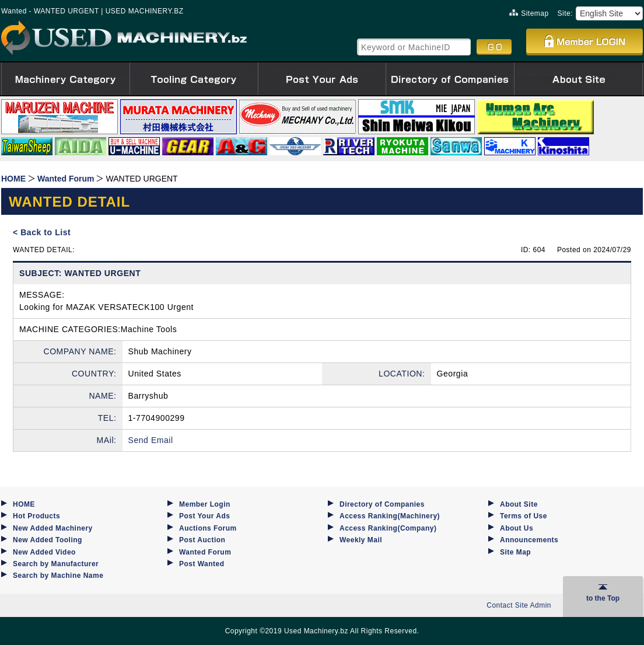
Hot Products (36, 516)
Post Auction (202, 540)
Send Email (151, 440)
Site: (565, 13)
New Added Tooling (48, 540)
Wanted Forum (205, 552)
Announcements (529, 540)
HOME (24, 504)
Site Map (515, 552)
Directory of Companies (382, 504)
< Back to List (42, 232)
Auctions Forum (208, 528)
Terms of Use (524, 516)
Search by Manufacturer (56, 564)
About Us (517, 528)
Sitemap (529, 13)
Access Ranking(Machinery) (390, 516)
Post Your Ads (204, 516)
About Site (519, 504)
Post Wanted (202, 564)
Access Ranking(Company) (388, 528)
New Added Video (44, 552)
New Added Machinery (53, 528)
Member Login (205, 504)
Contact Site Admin (519, 605)
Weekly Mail (361, 540)
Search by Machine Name (58, 576)
